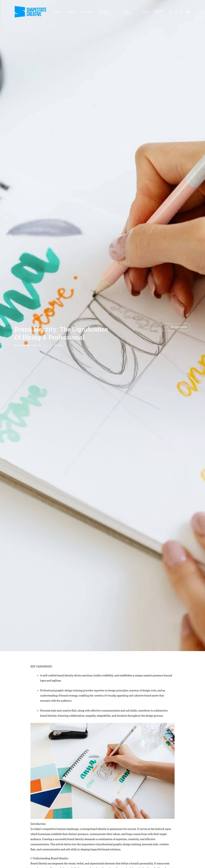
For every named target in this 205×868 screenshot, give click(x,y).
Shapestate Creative (29, 345)
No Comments (176, 327)
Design (58, 345)
